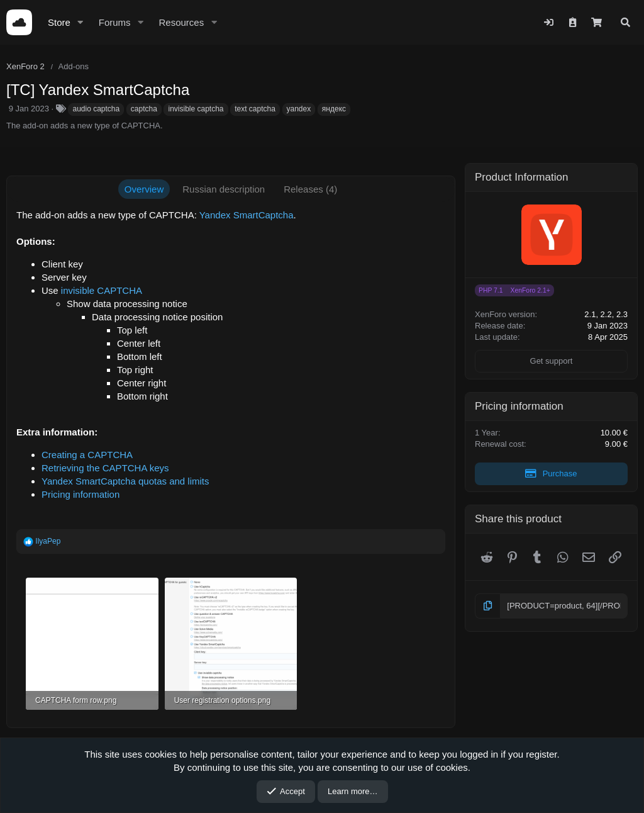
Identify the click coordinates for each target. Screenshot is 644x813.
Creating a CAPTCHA (87, 455)
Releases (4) (310, 189)
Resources (181, 22)
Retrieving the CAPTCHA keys (105, 468)
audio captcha (96, 109)
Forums (115, 22)
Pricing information (80, 494)
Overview (144, 189)
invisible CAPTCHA (102, 290)
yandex (299, 109)
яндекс (334, 109)
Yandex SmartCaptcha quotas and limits (125, 481)
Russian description (224, 189)
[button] (80, 22)
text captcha (255, 109)
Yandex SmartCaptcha (247, 215)
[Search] (625, 22)
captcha (144, 109)
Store (59, 22)
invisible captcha (196, 109)
